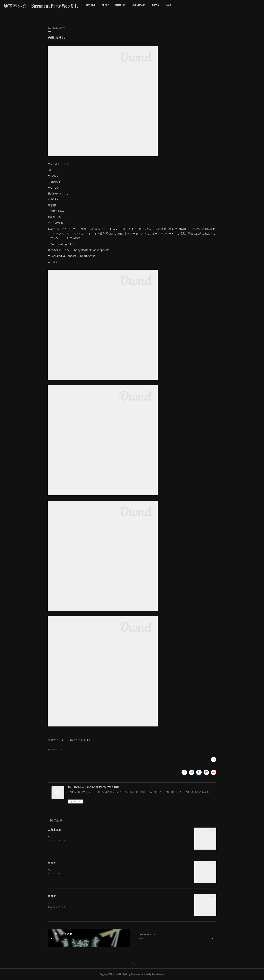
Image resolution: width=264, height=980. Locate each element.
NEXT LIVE (90, 5)
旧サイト (56, 740)
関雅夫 (52, 863)
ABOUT (105, 5)
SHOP (168, 5)
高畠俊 (52, 896)
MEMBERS (120, 5)
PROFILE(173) (55, 749)
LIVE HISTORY (139, 5)
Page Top (132, 964)
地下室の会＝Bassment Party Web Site (41, 6)
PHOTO (156, 5)
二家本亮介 (55, 830)
